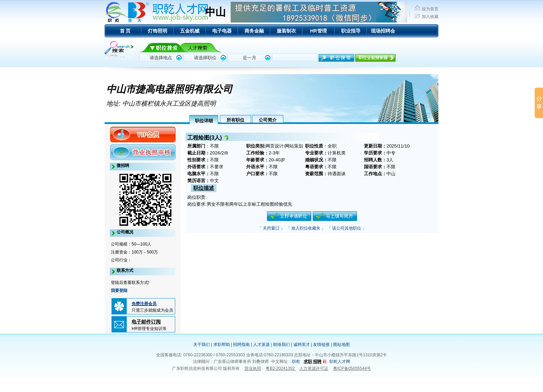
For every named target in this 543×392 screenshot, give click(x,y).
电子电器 (222, 31)
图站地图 (341, 345)
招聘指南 (241, 345)
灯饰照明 (158, 31)
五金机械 (190, 31)
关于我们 (202, 345)
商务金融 (254, 31)
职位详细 (204, 121)
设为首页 (430, 9)
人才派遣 (261, 345)
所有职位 (235, 120)
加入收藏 (430, 17)
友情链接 (321, 345)
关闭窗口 (271, 228)
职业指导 (351, 31)
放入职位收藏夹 (306, 228)
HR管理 (318, 31)
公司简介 (268, 120)
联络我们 (282, 345)
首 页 (125, 31)
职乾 (296, 362)
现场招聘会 (383, 31)
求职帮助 (222, 345)
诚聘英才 (302, 345)
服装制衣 (286, 31)
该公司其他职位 (347, 228)
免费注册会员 (144, 304)
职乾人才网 (340, 362)
